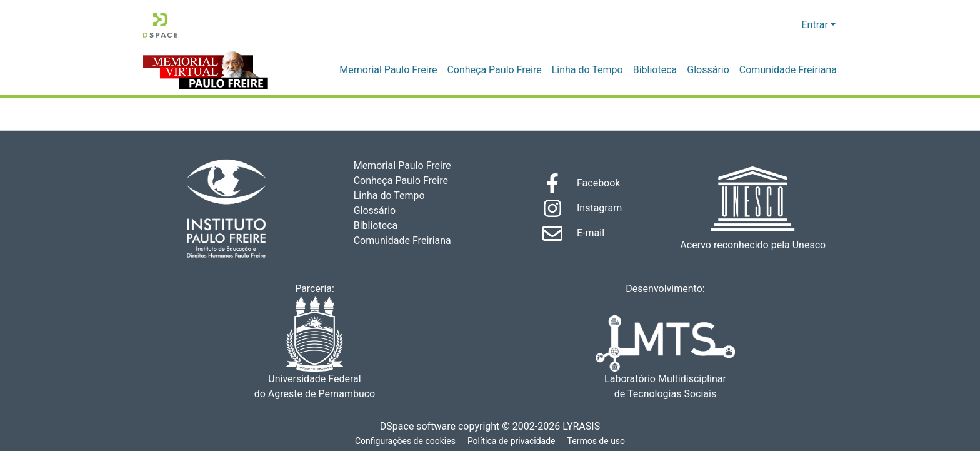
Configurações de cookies (404, 441)
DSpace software (414, 427)
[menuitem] (790, 25)
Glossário (715, 70)
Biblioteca (663, 70)
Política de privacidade (512, 441)
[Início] (160, 25)
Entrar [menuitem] (815, 25)
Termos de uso (598, 441)
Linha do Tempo (597, 70)
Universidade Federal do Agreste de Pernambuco (315, 349)
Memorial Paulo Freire (403, 70)
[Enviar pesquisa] (772, 25)
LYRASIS (585, 427)
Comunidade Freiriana (791, 70)
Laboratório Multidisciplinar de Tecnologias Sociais (665, 358)
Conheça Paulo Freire (507, 70)
